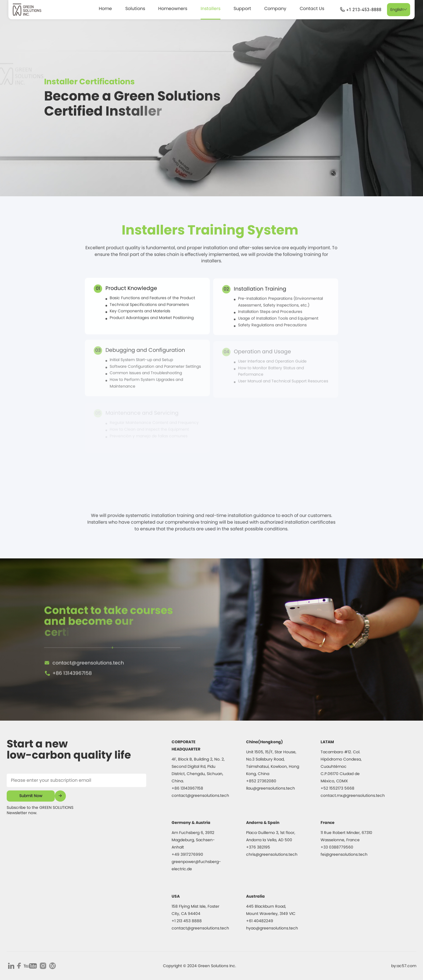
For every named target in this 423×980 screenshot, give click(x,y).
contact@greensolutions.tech (88, 681)
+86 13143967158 (72, 692)
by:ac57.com (404, 966)
